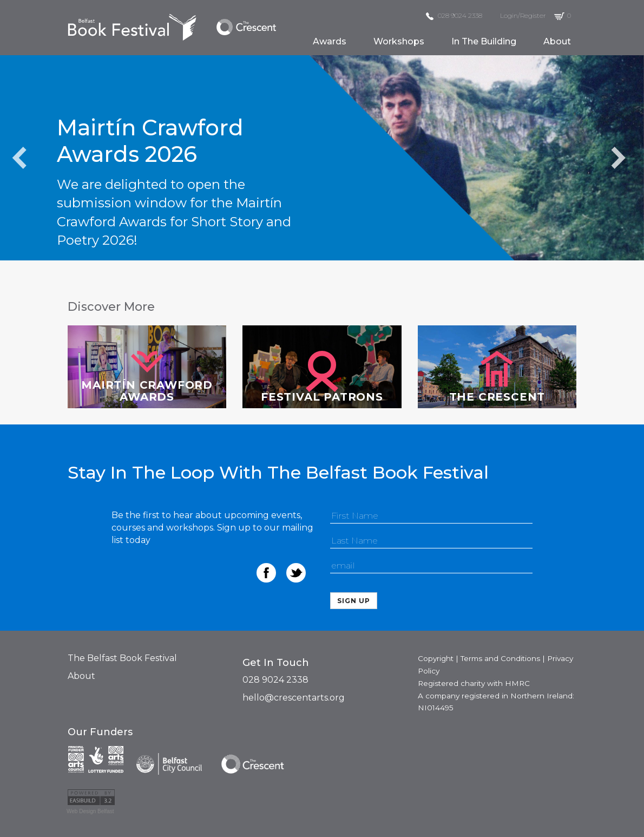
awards (330, 41)
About (81, 676)
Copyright (436, 658)
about (557, 41)
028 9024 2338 (454, 15)
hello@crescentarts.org (294, 698)
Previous (19, 158)
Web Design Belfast (90, 811)
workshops (399, 41)
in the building (484, 41)
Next (619, 158)
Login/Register (523, 15)
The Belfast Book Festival (122, 658)
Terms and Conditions (500, 658)
